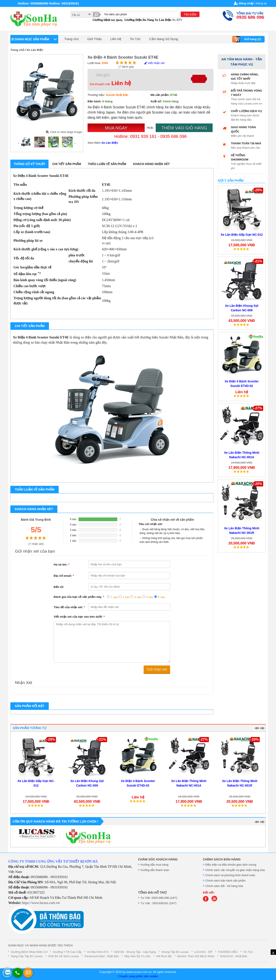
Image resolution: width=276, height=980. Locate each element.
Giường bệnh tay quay (107, 20)
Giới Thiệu (95, 39)
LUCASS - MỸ (203, 952)
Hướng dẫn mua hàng (154, 865)
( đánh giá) (126, 67)
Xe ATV (177, 20)
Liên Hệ (116, 39)
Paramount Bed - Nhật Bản (102, 956)
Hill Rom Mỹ (164, 956)
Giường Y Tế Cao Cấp (67, 952)
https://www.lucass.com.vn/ (41, 903)
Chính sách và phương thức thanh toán (230, 875)
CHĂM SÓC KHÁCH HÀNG (158, 859)
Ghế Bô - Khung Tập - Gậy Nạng (135, 952)
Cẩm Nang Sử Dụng (164, 39)
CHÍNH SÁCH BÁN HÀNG (222, 859)
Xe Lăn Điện (163, 20)
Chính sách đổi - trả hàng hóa (224, 886)
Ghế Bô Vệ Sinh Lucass (64, 956)
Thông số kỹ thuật (29, 164)
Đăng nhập (246, 3)
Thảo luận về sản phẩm (107, 164)
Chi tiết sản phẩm (67, 164)
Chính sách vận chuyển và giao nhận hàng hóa (235, 870)
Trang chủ (71, 39)
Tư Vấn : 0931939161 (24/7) (158, 903)
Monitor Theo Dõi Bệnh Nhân (196, 956)
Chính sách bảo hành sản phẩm (226, 881)
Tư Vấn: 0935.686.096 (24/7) (159, 898)
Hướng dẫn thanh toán (155, 870)
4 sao (150, 597)
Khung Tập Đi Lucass (175, 952)
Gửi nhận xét (157, 669)
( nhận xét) (36, 544)
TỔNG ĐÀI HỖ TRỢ (152, 893)
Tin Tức (135, 39)
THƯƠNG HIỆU (228, 952)
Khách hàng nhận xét (152, 164)
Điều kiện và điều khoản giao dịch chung (231, 865)
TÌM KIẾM (190, 15)
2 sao (126, 597)
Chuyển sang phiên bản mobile (138, 976)
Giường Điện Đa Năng (139, 20)
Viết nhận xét (154, 63)
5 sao (162, 597)
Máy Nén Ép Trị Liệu (137, 956)
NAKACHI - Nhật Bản (234, 956)
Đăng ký (261, 3)
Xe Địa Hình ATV (98, 952)
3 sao (138, 597)
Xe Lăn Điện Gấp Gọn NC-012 (242, 235)
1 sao (114, 597)
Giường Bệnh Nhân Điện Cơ (29, 952)
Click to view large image (66, 132)
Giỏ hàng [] (247, 39)
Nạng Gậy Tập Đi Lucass (27, 956)
